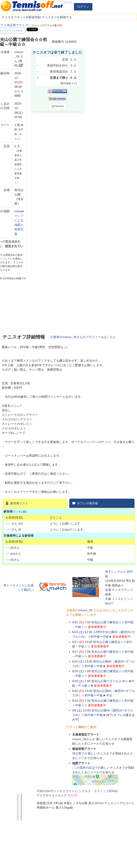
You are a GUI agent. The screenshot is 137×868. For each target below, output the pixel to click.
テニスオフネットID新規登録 (21, 17)
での (80, 754)
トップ (68, 2)
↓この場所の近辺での (87, 768)
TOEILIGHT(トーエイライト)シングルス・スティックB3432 (77, 791)
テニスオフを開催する (57, 17)
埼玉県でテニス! (18, 25)
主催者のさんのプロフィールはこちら (83, 337)
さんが (84, 739)
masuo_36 (85, 610)
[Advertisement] (109, 45)
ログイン (83, 7)
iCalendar (57, 106)
